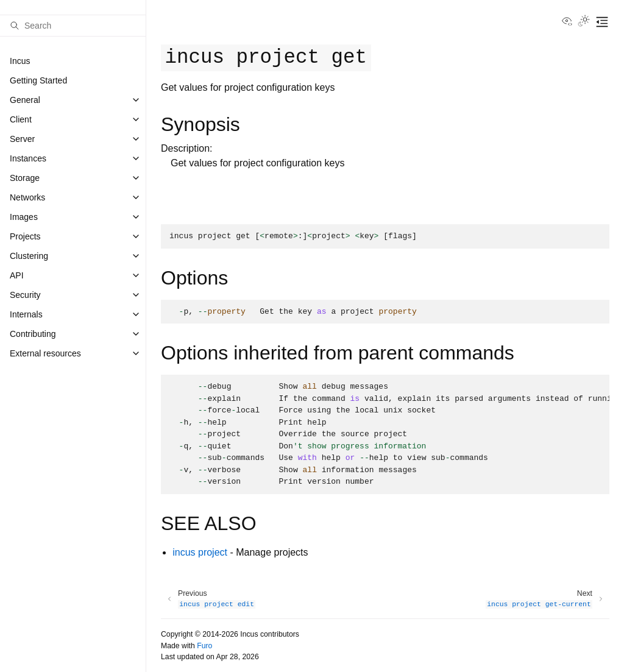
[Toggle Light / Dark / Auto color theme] (584, 22)
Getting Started (38, 80)
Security (25, 295)
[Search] (73, 26)
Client (21, 119)
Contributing (33, 334)
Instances (28, 158)
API (17, 275)
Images (24, 217)
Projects (25, 236)
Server (22, 139)
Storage (25, 178)
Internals (26, 314)
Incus (20, 61)
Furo (204, 646)
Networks (27, 197)
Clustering (29, 256)
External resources (45, 353)
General (25, 100)
